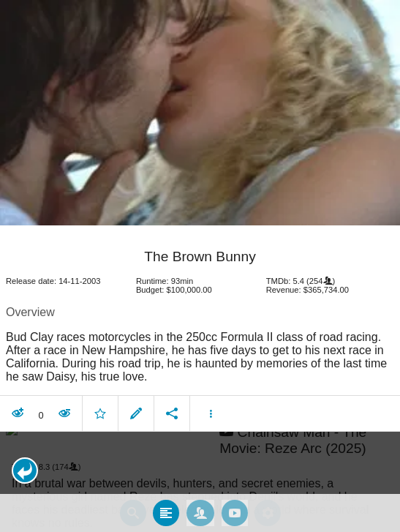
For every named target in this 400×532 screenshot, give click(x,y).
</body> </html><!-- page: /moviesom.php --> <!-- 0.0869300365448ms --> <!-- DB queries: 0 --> (200, 266)
